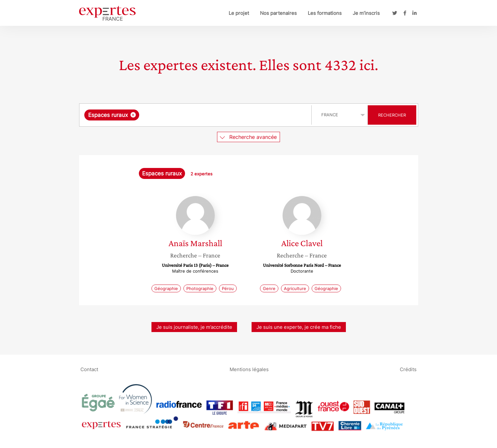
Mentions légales (249, 369)
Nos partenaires (278, 13)
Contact (89, 369)
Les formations (325, 13)
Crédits (408, 369)
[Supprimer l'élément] (133, 115)
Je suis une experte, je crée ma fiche (299, 327)
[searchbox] (207, 115)
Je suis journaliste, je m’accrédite (194, 327)
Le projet (239, 13)
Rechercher (392, 115)
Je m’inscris (366, 13)
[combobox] (196, 115)
